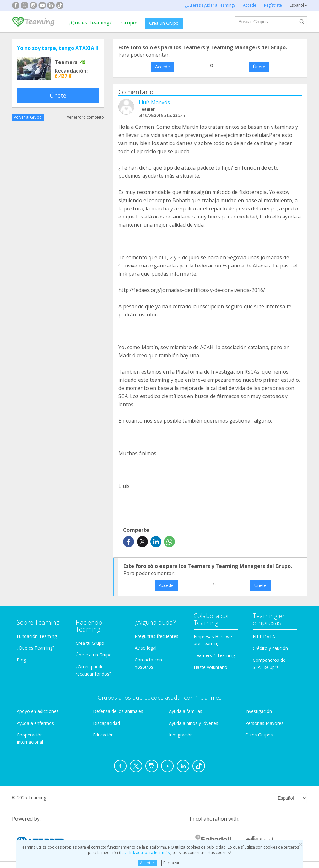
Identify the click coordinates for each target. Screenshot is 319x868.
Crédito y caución (270, 648)
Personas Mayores (264, 723)
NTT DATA (264, 636)
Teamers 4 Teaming (214, 655)
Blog (21, 660)
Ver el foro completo (85, 117)
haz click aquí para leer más (145, 852)
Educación (103, 735)
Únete (58, 95)
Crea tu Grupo (90, 643)
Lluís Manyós (154, 102)
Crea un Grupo (164, 23)
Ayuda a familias (186, 711)
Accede (162, 67)
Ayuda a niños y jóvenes (194, 723)
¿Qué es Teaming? (90, 23)
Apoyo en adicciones (38, 711)
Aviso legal (146, 648)
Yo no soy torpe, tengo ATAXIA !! (58, 48)
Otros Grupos (259, 735)
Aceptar (147, 863)
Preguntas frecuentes (157, 636)
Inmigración (181, 735)
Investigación (259, 711)
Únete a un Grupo (94, 655)
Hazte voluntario (211, 667)
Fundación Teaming (37, 636)
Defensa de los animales (118, 711)
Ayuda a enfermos (35, 723)
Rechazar (171, 863)
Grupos (130, 23)
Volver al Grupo (28, 117)
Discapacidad (106, 723)
